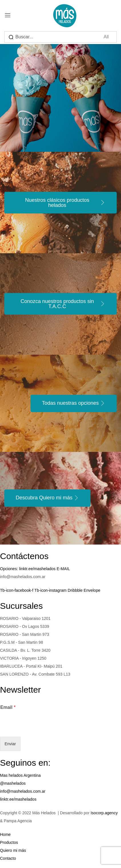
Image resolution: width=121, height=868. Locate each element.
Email (8, 707)
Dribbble (76, 590)
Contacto (8, 858)
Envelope (92, 590)
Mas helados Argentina (20, 775)
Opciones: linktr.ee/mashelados (28, 569)
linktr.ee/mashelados (18, 799)
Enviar (10, 744)
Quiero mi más (13, 850)
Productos (9, 842)
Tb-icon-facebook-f (17, 590)
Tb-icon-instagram (51, 590)
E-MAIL (63, 569)
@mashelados (13, 783)
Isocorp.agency (104, 813)
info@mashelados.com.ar (23, 791)
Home (5, 834)
